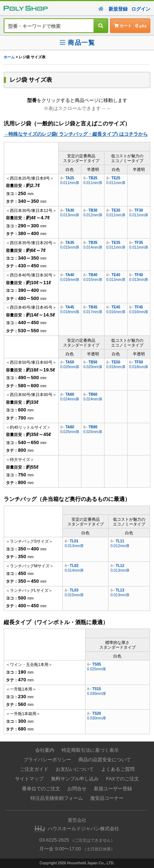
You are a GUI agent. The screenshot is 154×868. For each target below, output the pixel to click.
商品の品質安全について (105, 760)
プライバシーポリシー (47, 760)
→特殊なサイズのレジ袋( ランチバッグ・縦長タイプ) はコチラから (76, 134)
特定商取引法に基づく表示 (90, 750)
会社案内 (45, 750)
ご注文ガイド (34, 769)
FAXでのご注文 (122, 779)
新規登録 (118, 9)
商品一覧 (77, 43)
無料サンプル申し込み (75, 779)
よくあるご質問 (118, 769)
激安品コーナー (107, 798)
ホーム (9, 57)
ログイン (141, 9)
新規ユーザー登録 (113, 789)
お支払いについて (75, 769)
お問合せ (77, 789)
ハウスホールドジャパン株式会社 (83, 829)
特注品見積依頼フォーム (57, 798)
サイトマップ (29, 779)
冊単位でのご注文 (41, 789)
